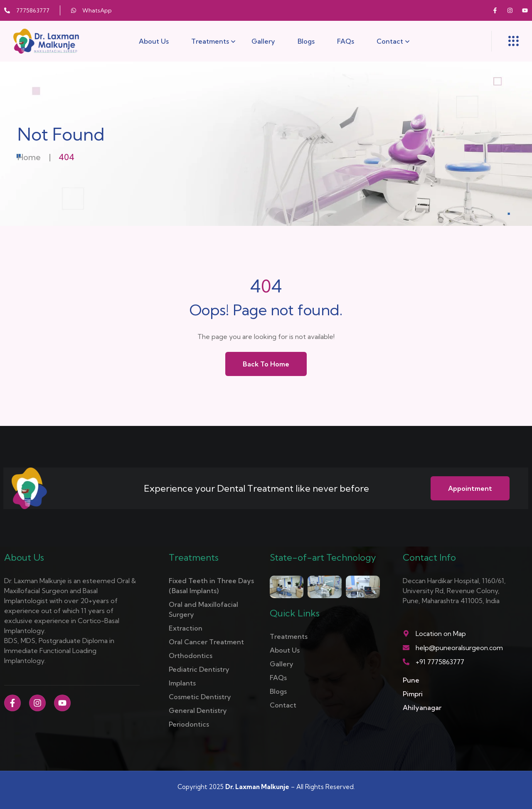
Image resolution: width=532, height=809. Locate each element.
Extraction (186, 628)
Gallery (263, 41)
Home (29, 157)
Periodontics (189, 724)
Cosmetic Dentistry (200, 697)
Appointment (470, 488)
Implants (182, 683)
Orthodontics (191, 656)
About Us (154, 41)
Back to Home (266, 364)
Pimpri (413, 694)
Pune (411, 680)
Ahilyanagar (422, 708)
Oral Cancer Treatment (206, 642)
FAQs (346, 41)
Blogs (306, 41)
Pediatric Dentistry (199, 669)
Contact (390, 41)
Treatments (210, 41)
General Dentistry (198, 710)
